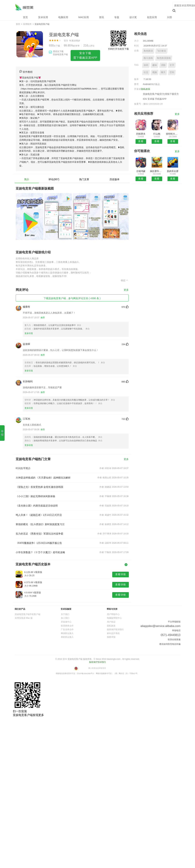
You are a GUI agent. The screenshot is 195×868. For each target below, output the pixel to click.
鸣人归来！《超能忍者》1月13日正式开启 (39, 515)
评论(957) (54, 179)
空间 (172, 72)
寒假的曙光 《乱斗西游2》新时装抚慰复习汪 (40, 524)
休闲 (146, 65)
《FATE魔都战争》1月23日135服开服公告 (39, 543)
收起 (125, 280)
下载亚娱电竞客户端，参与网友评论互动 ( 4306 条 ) (72, 298)
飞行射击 (161, 51)
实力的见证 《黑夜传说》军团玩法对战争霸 (40, 534)
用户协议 (111, 622)
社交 (146, 72)
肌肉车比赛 (173, 171)
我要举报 (111, 637)
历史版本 (115, 179)
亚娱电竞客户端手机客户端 (28, 614)
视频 (155, 72)
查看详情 (121, 574)
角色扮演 (148, 51)
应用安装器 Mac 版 (24, 618)
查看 (141, 141)
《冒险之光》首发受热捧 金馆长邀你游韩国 (40, 487)
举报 (2, 433)
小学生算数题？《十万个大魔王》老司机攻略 (40, 552)
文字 (172, 65)
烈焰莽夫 (141, 134)
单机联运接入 (67, 637)
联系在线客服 (174, 640)
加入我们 (65, 618)
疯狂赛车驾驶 (157, 171)
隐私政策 (146, 89)
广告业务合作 (67, 629)
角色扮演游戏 (164, 58)
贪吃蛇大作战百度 (173, 134)
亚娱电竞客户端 (24, 7)
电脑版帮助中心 (114, 618)
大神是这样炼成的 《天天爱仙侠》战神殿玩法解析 (43, 478)
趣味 (155, 65)
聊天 (163, 72)
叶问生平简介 (23, 468)
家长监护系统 (113, 633)
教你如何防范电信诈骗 (170, 644)
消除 (163, 65)
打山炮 (157, 134)
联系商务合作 (67, 626)
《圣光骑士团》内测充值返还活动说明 (37, 506)
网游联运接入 (67, 633)
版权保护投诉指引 (115, 629)
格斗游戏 (148, 58)
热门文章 (84, 179)
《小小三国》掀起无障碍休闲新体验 (35, 496)
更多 (126, 290)
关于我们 (65, 614)
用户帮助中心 (113, 614)
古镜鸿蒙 (141, 171)
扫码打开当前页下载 (119, 49)
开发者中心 (66, 622)
